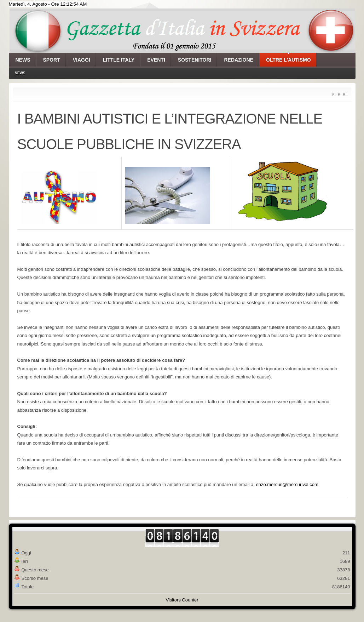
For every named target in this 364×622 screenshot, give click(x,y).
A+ (345, 94)
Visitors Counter (182, 600)
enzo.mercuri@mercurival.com (287, 484)
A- (334, 94)
